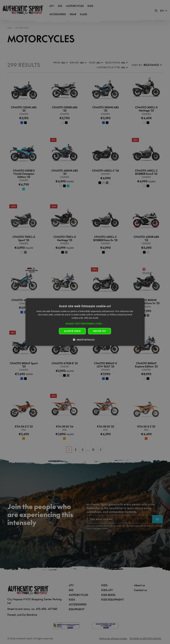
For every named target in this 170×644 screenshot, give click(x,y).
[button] (85, 323)
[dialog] (85, 322)
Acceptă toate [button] (72, 331)
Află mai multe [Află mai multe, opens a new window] (91, 318)
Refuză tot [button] (100, 331)
